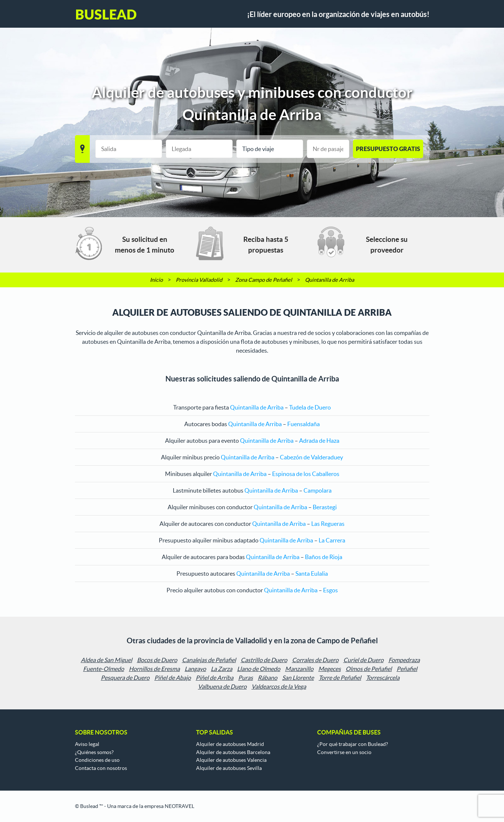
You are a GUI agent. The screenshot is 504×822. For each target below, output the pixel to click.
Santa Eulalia (312, 573)
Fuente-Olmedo (104, 669)
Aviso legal (87, 744)
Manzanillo (299, 669)
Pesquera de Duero (125, 678)
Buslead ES (106, 14)
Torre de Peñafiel (340, 678)
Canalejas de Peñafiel (209, 660)
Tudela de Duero (310, 407)
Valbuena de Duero (222, 686)
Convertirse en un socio (344, 752)
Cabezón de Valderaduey (311, 457)
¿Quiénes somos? (94, 752)
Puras (246, 678)
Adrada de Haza (319, 441)
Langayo (195, 669)
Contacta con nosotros (101, 768)
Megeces (330, 669)
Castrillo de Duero (264, 660)
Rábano (268, 678)
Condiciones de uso (97, 760)
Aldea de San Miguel (107, 660)
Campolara (318, 490)
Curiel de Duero (364, 660)
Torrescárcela (383, 678)
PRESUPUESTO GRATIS (388, 149)
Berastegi (325, 507)
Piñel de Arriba (215, 678)
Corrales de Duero (315, 660)
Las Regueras (328, 524)
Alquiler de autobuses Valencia (231, 760)
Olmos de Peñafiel (369, 669)
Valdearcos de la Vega (279, 686)
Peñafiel (407, 669)
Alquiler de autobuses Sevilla (229, 768)
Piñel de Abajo (173, 678)
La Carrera (332, 540)
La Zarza (222, 669)
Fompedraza (404, 660)
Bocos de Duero (157, 660)
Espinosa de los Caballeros (306, 474)
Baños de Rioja (324, 557)
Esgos (330, 590)
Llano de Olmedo (259, 669)
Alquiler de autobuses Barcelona (233, 752)
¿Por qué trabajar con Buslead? (353, 744)
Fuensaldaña (304, 424)
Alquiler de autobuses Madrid (230, 744)
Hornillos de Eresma (154, 669)
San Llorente (298, 678)
